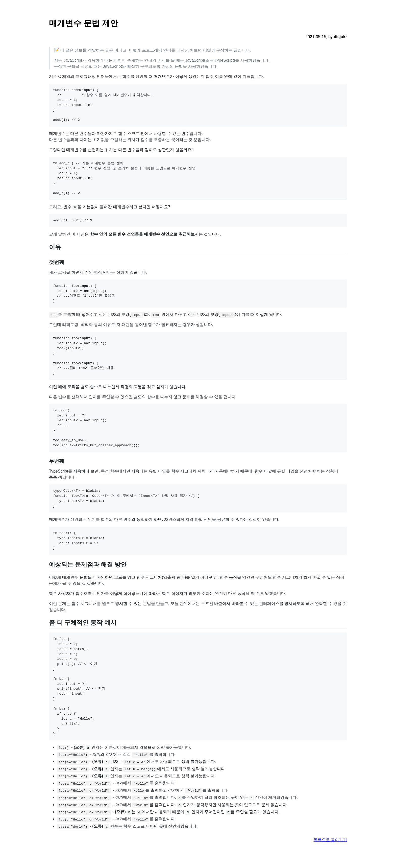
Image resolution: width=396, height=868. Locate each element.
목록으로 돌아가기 (330, 840)
